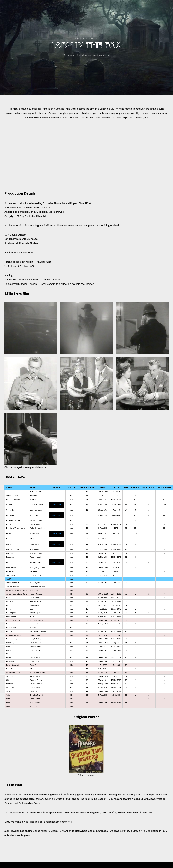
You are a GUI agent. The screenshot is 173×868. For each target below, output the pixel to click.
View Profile (56, 505)
